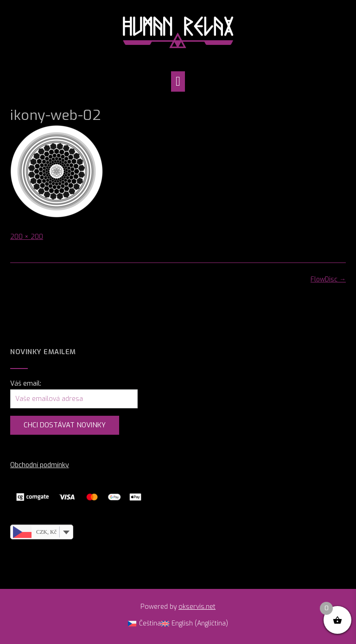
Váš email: (26, 384)
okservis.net (197, 607)
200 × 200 (27, 237)
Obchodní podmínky (40, 465)
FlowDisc (328, 279)
